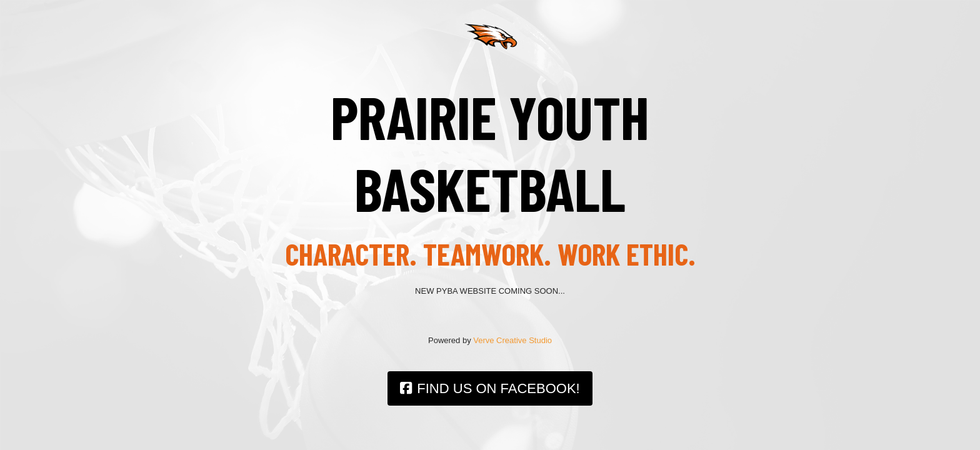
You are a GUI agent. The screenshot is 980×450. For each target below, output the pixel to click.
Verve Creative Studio (512, 340)
